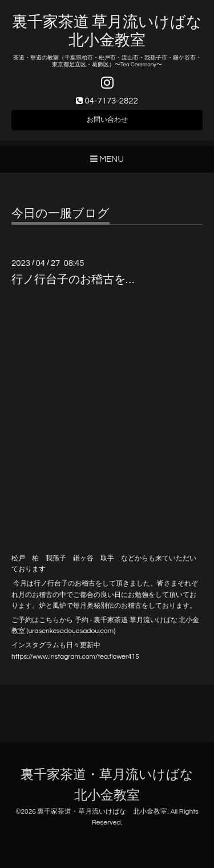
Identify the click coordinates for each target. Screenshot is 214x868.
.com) (107, 631)
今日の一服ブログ (60, 214)
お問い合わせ (107, 120)
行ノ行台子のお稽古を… (73, 280)
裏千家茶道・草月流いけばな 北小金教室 (102, 812)
